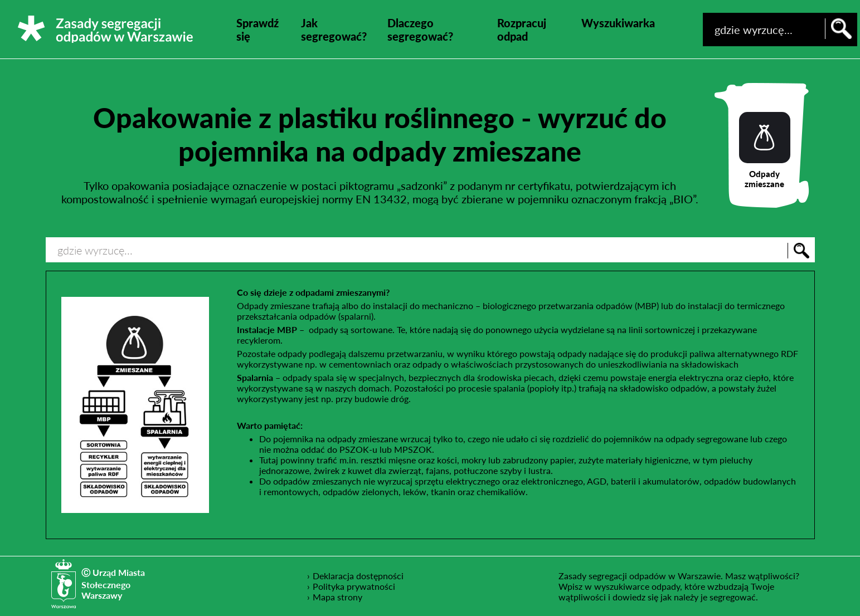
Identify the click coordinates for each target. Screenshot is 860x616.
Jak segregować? (334, 30)
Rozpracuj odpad (522, 30)
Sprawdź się (257, 30)
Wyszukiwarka (618, 23)
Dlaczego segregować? (420, 30)
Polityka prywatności (354, 586)
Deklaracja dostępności (358, 575)
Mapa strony (337, 597)
